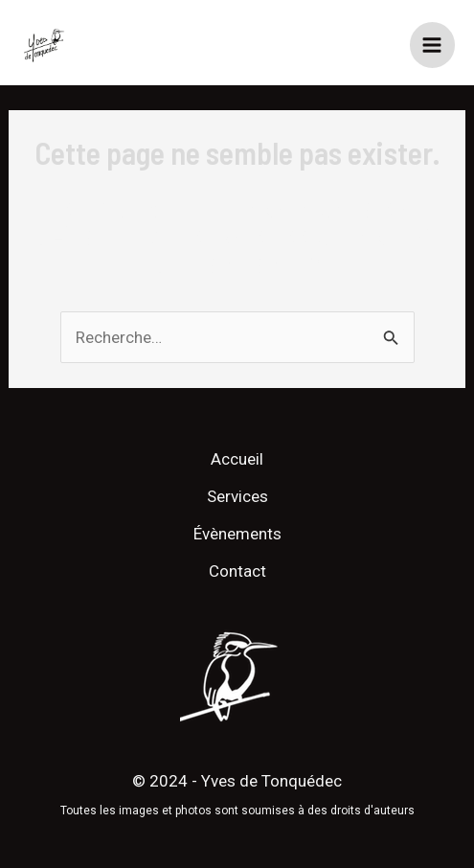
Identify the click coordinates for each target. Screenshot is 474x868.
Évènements (237, 534)
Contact (237, 571)
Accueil (237, 459)
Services (237, 496)
